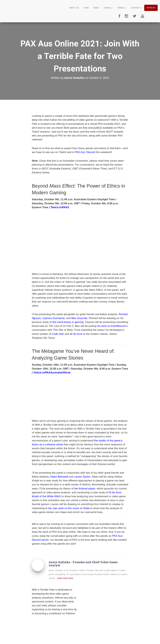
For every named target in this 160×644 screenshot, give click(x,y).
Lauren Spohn (82, 477)
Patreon (151, 8)
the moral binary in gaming (68, 322)
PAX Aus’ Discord (85, 152)
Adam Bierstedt (59, 477)
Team (86, 8)
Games (108, 8)
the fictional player (85, 489)
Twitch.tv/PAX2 (60, 207)
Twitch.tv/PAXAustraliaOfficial (52, 373)
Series (122, 8)
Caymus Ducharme (54, 318)
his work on (111, 326)
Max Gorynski (79, 318)
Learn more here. (65, 578)
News (96, 8)
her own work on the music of (66, 508)
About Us (74, 8)
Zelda (86, 508)
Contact (136, 8)
